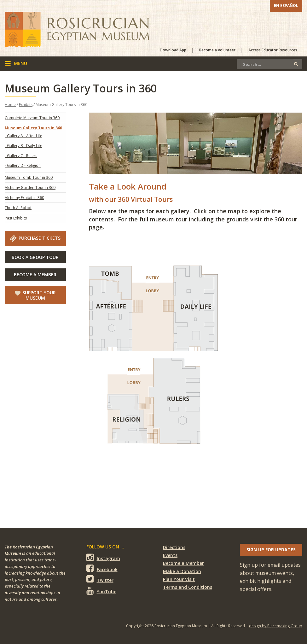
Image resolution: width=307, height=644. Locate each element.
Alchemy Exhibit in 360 (24, 198)
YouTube (101, 590)
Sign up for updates (271, 550)
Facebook (102, 568)
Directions (174, 547)
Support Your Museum (35, 295)
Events (170, 555)
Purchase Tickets (35, 238)
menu (16, 63)
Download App (173, 50)
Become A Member (35, 275)
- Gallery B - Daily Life (23, 146)
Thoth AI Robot (18, 208)
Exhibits (26, 105)
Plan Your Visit (179, 579)
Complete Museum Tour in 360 (32, 118)
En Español (286, 6)
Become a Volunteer (217, 50)
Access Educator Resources (273, 50)
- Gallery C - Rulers (21, 156)
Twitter (100, 579)
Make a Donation (182, 571)
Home (10, 105)
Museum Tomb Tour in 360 (29, 177)
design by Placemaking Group (276, 626)
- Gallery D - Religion (23, 165)
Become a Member (183, 563)
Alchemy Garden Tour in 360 (30, 187)
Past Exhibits (16, 218)
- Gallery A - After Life (23, 136)
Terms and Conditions (188, 587)
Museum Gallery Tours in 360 (33, 128)
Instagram (103, 557)
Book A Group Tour (35, 257)
